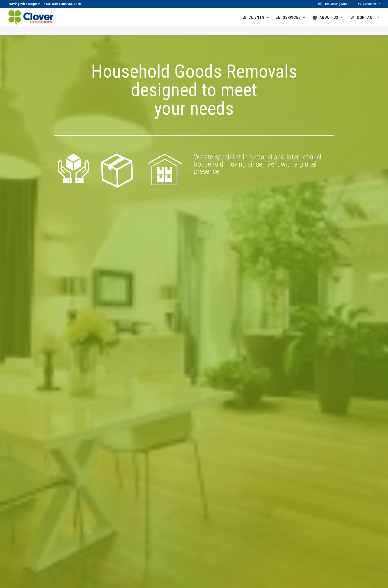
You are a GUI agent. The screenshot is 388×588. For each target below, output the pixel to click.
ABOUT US (331, 17)
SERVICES (294, 17)
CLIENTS (259, 17)
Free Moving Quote (338, 4)
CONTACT (368, 17)
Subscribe (371, 4)
